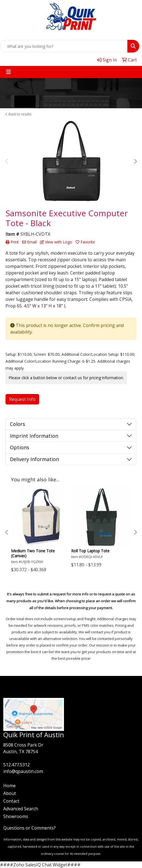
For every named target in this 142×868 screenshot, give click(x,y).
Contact (11, 801)
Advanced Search (21, 809)
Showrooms (16, 816)
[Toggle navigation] (9, 72)
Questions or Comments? (30, 828)
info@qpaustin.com (23, 771)
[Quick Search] (64, 46)
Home (10, 786)
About (10, 793)
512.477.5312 (17, 765)
